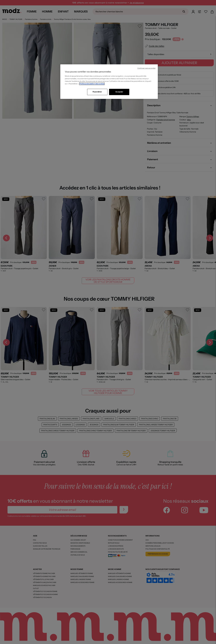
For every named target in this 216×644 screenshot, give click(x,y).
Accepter (119, 92)
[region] (109, 82)
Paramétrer (97, 92)
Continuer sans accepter (146, 68)
